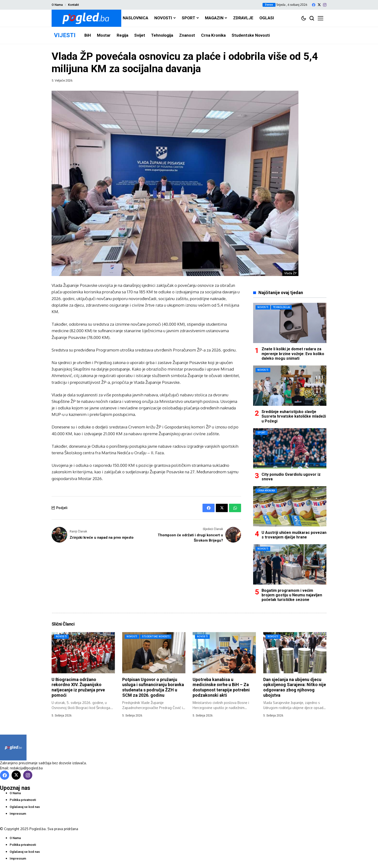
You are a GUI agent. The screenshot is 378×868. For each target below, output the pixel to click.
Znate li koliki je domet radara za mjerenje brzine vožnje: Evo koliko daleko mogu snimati (293, 354)
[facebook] (314, 5)
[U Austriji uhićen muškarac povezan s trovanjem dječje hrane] (290, 506)
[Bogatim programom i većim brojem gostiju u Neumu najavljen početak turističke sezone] (290, 564)
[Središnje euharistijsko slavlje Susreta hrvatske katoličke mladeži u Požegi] (290, 386)
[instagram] (325, 5)
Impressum (18, 814)
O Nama (57, 5)
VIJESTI (65, 35)
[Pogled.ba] (86, 18)
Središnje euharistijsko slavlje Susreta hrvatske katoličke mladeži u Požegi (294, 416)
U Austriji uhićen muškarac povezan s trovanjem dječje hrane (294, 535)
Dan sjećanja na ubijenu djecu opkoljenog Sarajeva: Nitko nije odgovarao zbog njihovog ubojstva (295, 687)
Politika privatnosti (23, 800)
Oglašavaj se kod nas (25, 807)
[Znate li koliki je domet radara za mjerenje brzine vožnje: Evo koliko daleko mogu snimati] (290, 323)
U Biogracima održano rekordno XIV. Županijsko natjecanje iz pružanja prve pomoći (78, 687)
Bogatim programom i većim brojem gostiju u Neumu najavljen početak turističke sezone (292, 595)
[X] (319, 5)
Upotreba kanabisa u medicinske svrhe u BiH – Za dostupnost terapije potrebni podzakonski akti (221, 687)
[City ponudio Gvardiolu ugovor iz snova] (290, 448)
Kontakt (73, 5)
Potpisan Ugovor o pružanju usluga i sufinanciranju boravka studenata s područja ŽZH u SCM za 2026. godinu (153, 687)
